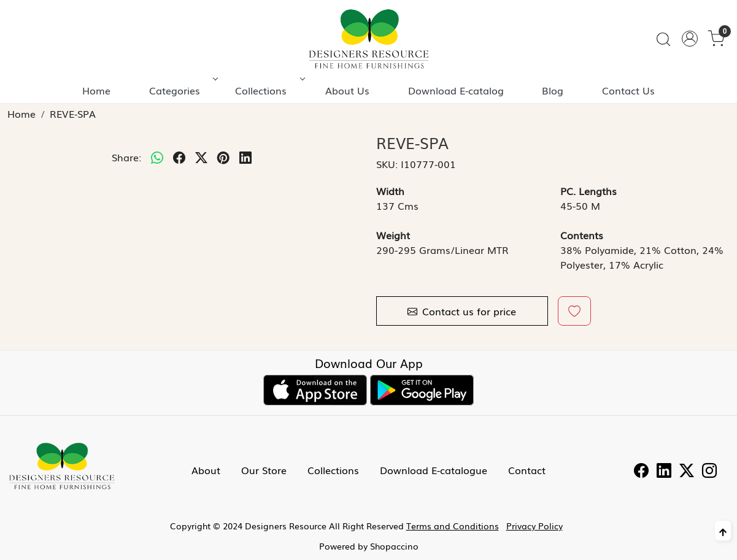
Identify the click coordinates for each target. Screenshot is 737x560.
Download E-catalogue (434, 470)
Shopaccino (394, 546)
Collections (269, 90)
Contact (527, 470)
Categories (183, 90)
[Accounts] (690, 39)
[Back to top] (723, 531)
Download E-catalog (456, 90)
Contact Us (628, 90)
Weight (393, 235)
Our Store (264, 470)
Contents (582, 235)
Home (96, 90)
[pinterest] (223, 157)
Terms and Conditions (453, 526)
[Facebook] (641, 472)
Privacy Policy (534, 526)
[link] (663, 39)
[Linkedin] (664, 472)
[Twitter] (687, 472)
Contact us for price (462, 311)
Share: (126, 157)
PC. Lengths (588, 191)
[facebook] (179, 157)
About (206, 470)
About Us (347, 90)
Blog (553, 90)
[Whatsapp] (157, 157)
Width (390, 191)
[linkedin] (245, 157)
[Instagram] (709, 472)
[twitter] (201, 157)
